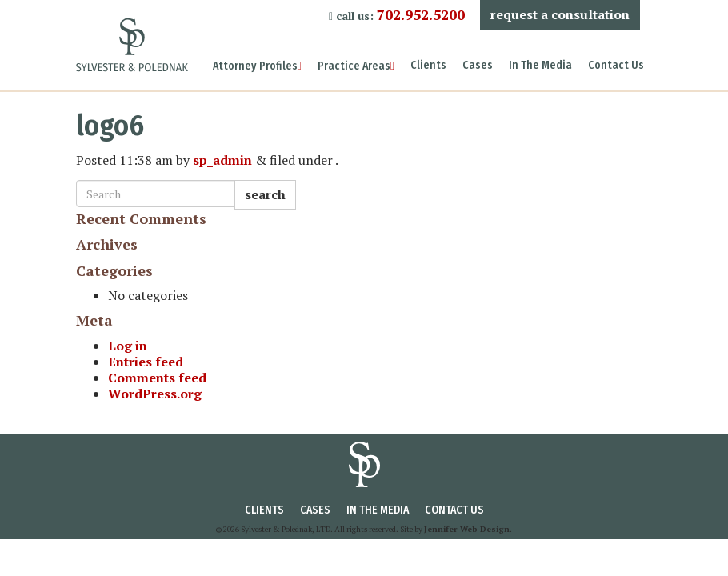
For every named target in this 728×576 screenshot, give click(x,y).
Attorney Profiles (257, 66)
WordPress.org (155, 394)
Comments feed (157, 378)
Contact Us (616, 65)
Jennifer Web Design (467, 529)
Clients (428, 65)
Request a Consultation (560, 14)
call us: (397, 15)
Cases (478, 65)
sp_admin (222, 160)
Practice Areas (356, 66)
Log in (128, 346)
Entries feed (146, 362)
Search (265, 194)
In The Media (540, 65)
